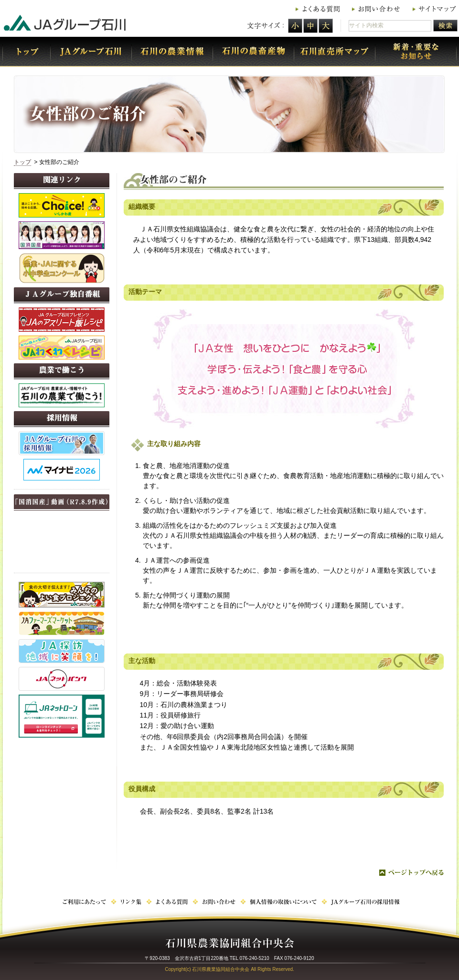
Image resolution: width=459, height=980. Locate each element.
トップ (22, 162)
